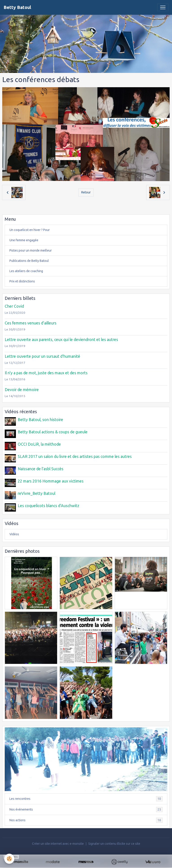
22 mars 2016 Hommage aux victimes (51, 481)
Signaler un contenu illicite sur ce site (114, 843)
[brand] (17, 7)
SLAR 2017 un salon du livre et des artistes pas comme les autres (75, 456)
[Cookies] (10, 859)
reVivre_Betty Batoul (37, 493)
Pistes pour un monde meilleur (31, 250)
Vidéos (14, 533)
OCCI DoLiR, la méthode (39, 444)
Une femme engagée (24, 240)
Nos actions (86, 819)
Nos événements (86, 809)
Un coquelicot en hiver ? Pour (30, 230)
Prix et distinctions (22, 281)
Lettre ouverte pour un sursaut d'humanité (42, 356)
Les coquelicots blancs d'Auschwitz (48, 505)
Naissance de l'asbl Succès (41, 468)
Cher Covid (14, 306)
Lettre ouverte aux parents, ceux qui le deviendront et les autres (61, 340)
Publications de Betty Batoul (29, 261)
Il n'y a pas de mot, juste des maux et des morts (46, 373)
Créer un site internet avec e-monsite (58, 843)
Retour (86, 192)
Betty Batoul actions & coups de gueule (53, 432)
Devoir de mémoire (22, 390)
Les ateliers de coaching (26, 271)
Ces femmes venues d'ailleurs (31, 323)
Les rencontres (86, 798)
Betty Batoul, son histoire (40, 420)
